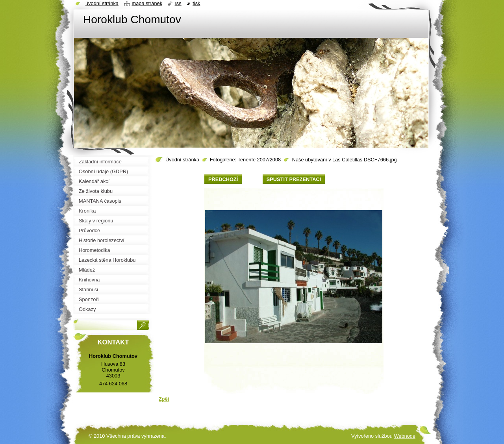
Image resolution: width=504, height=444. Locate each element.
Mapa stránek (147, 3)
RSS (178, 3)
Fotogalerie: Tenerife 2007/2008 (245, 160)
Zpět (164, 399)
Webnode (405, 436)
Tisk (196, 3)
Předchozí (223, 179)
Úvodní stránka (182, 160)
